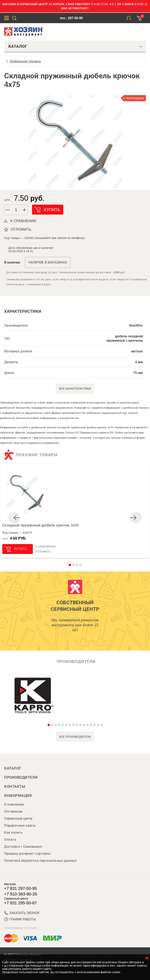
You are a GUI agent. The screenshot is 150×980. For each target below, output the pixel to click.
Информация (18, 796)
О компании (14, 804)
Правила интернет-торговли (27, 854)
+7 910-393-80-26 (21, 894)
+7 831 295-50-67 (20, 903)
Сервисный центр (18, 818)
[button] (25, 210)
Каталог (13, 768)
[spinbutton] (16, 210)
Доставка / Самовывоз (23, 847)
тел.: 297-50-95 (71, 18)
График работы (20, 919)
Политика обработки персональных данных (40, 861)
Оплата (10, 840)
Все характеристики (75, 389)
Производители (21, 777)
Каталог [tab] (75, 46)
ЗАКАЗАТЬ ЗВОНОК (22, 913)
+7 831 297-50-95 (20, 888)
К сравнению (46, 547)
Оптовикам (13, 811)
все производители (75, 737)
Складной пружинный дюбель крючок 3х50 (40, 525)
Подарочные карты (20, 825)
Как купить (13, 833)
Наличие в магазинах (48, 262)
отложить (21, 229)
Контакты (15, 787)
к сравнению (23, 221)
